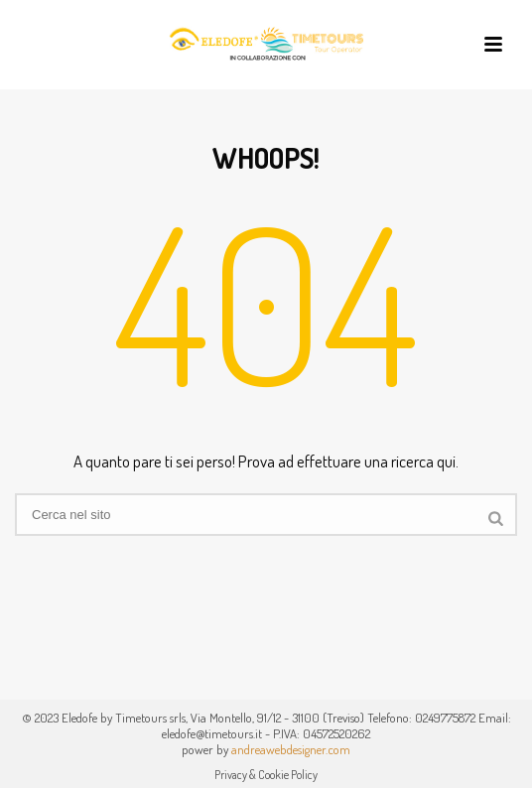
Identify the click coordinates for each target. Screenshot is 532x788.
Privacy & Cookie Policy (266, 775)
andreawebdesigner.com (291, 749)
